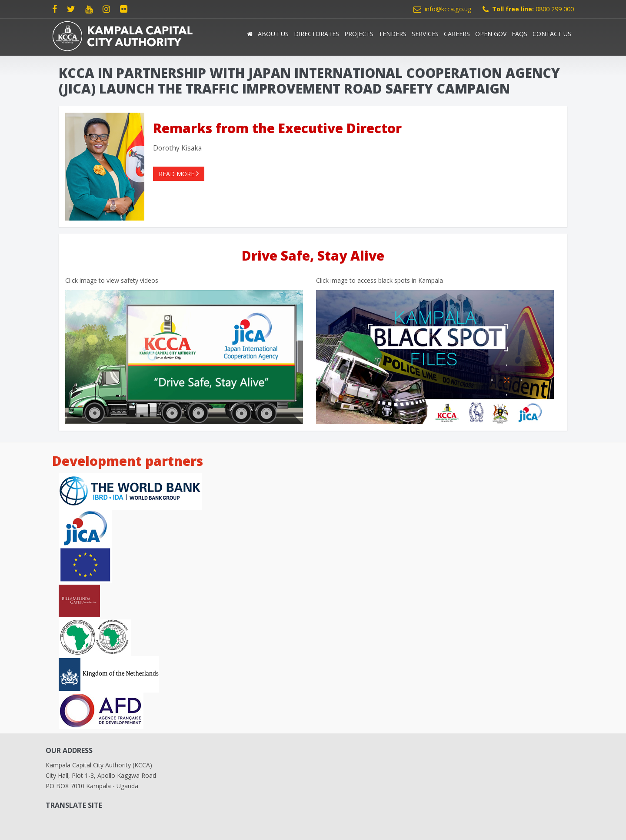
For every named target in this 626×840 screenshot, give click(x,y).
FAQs (519, 34)
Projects (359, 34)
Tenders (393, 34)
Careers (457, 34)
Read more (179, 174)
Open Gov (491, 34)
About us (273, 34)
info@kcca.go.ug (448, 9)
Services (425, 34)
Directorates (316, 34)
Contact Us (552, 34)
